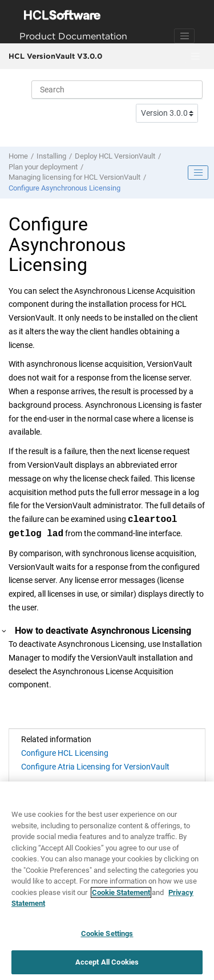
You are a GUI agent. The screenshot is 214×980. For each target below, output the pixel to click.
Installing (51, 156)
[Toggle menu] (195, 56)
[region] (107, 881)
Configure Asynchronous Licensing (64, 188)
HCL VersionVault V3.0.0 (55, 56)
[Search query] (117, 90)
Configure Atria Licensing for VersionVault (95, 767)
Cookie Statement (121, 892)
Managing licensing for (74, 177)
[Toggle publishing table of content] (198, 173)
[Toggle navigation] (184, 36)
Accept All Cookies (107, 962)
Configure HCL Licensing (65, 753)
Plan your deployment (43, 167)
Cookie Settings (107, 934)
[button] (5, 631)
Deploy (115, 156)
